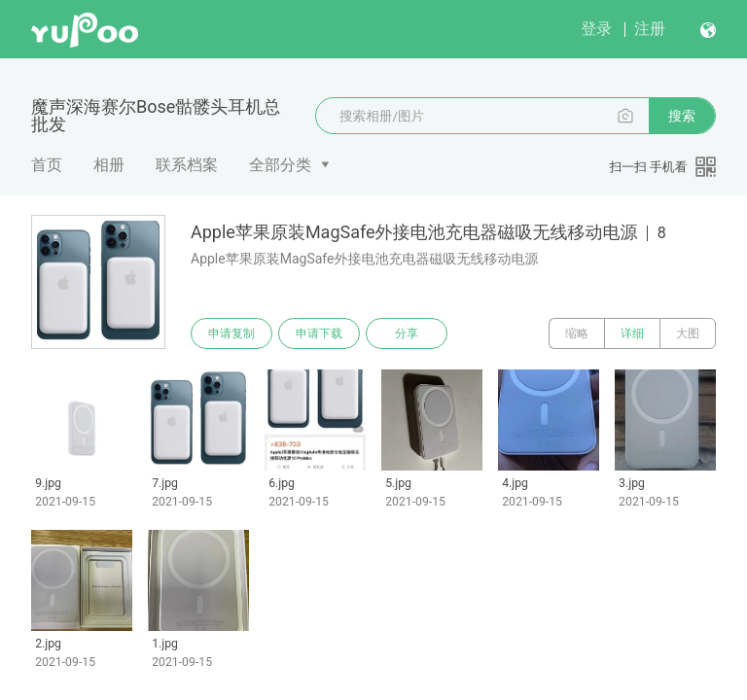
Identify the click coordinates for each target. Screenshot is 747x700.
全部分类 (280, 165)
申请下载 (319, 333)
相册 (109, 165)
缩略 (577, 333)
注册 (650, 29)
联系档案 (187, 165)
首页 (47, 165)
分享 (407, 333)
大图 (688, 333)
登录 (596, 29)
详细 (632, 333)
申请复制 (231, 333)
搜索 (682, 116)
